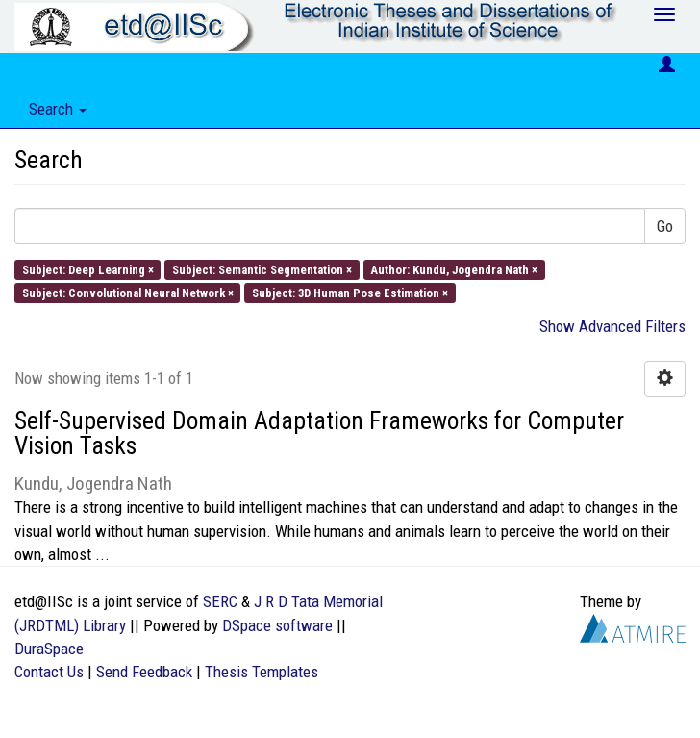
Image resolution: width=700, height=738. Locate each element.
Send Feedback (144, 672)
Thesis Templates (262, 672)
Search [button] (58, 109)
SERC (220, 601)
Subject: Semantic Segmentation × (262, 269)
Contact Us (49, 672)
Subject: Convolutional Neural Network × (128, 292)
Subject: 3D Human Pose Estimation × (350, 292)
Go (665, 226)
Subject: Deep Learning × (88, 269)
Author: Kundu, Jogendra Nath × (454, 269)
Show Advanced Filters (612, 326)
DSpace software (277, 625)
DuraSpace (49, 649)
